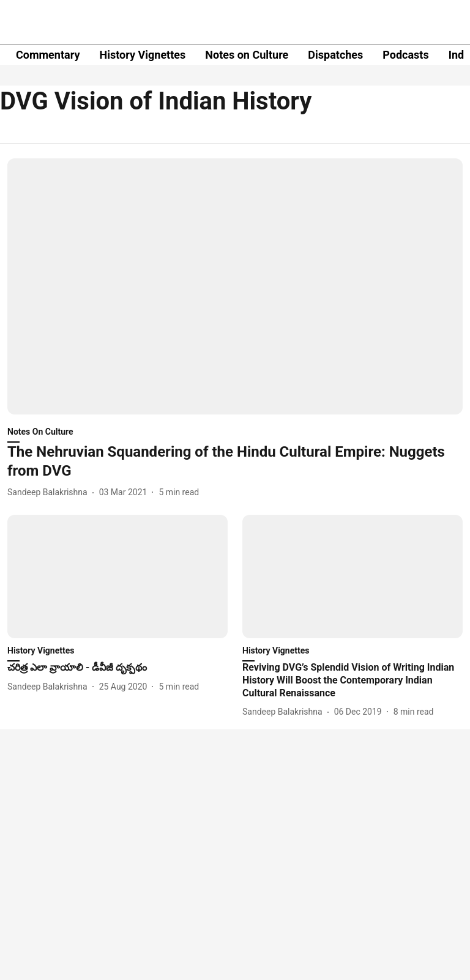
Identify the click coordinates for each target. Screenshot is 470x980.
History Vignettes (142, 55)
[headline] (235, 462)
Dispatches (335, 55)
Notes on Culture (247, 55)
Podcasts (405, 55)
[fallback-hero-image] (235, 286)
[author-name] (50, 492)
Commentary (48, 55)
